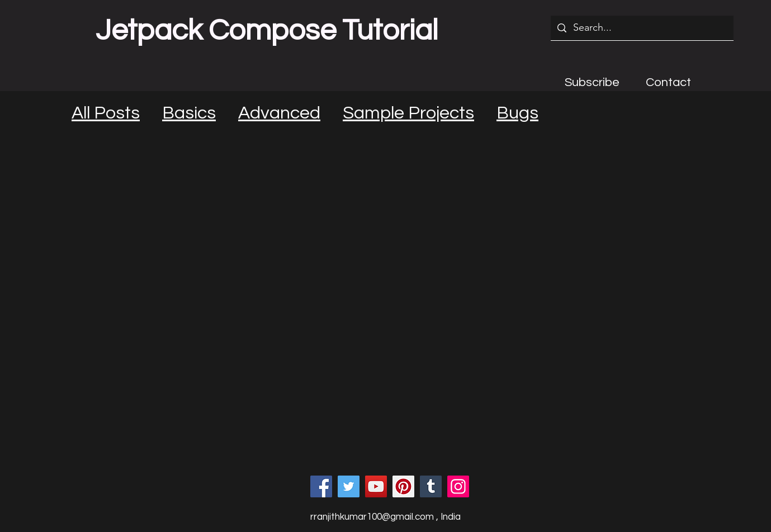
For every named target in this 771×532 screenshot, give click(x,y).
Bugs (517, 113)
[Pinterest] (403, 486)
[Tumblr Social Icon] (431, 486)
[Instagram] (458, 486)
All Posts (106, 113)
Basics (189, 113)
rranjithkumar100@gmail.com (372, 517)
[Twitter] (349, 486)
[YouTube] (376, 486)
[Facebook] (321, 486)
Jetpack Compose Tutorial (267, 31)
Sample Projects (408, 113)
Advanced (279, 113)
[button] (592, 82)
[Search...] (642, 28)
